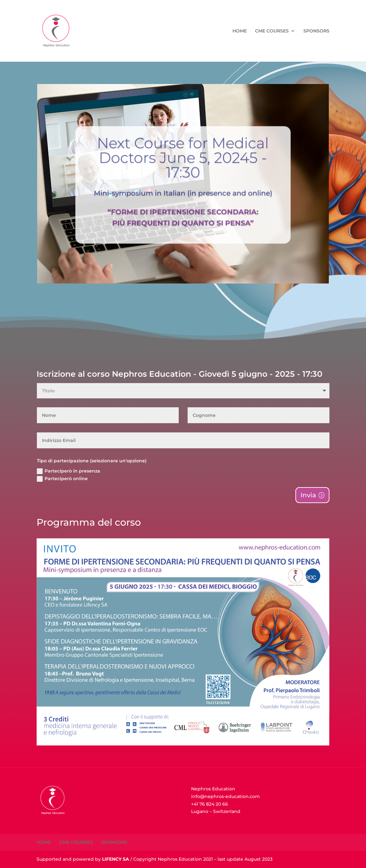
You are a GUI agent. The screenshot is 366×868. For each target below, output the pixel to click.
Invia (308, 495)
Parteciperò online (62, 479)
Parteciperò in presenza (69, 471)
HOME (240, 31)
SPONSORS (316, 31)
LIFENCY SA (116, 859)
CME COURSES (272, 31)
